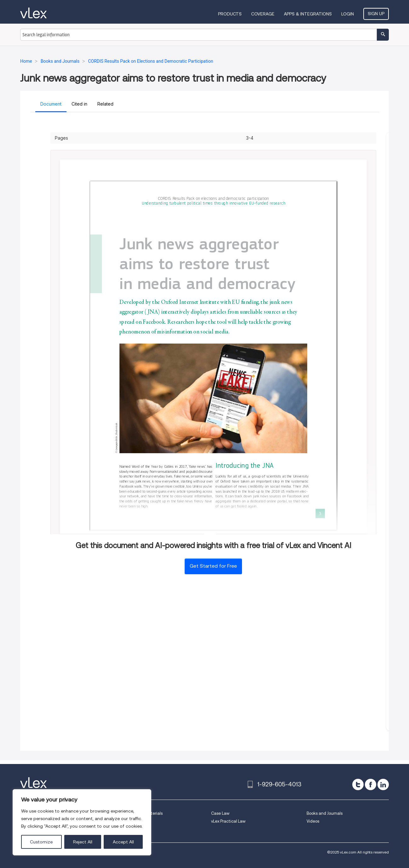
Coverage (263, 14)
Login (348, 14)
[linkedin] (383, 784)
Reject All (83, 842)
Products (230, 14)
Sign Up (376, 14)
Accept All (123, 842)
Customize (41, 842)
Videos (313, 821)
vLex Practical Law (228, 821)
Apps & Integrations (308, 14)
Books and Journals (325, 813)
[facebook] (371, 784)
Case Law (220, 813)
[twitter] (358, 784)
